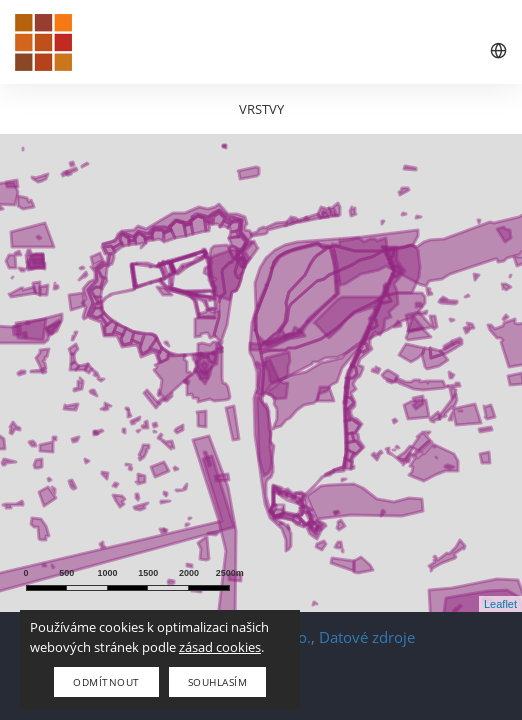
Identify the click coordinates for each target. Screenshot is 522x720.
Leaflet (500, 604)
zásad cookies (220, 647)
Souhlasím (218, 682)
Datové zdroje (367, 637)
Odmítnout (106, 682)
